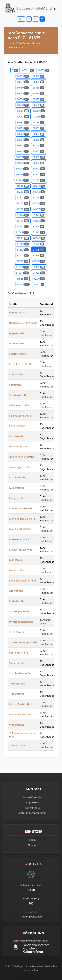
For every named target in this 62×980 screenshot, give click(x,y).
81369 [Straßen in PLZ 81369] (39, 192)
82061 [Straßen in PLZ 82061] (39, 284)
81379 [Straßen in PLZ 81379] (23, 209)
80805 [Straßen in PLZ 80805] (38, 140)
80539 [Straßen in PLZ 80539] (23, 93)
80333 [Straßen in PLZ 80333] (44, 70)
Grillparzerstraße (19, 405)
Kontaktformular (31, 797)
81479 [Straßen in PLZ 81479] (23, 221)
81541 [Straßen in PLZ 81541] (23, 226)
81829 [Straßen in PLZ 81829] (39, 273)
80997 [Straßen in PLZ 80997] (39, 169)
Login (31, 840)
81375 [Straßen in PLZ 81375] (22, 203)
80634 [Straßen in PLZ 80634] (38, 93)
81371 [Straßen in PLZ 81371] (23, 198)
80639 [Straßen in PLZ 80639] (38, 105)
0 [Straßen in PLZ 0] (15, 70)
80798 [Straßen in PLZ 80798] (38, 122)
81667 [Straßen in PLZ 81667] (39, 238)
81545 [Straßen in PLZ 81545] (22, 232)
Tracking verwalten (31, 917)
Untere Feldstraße (20, 704)
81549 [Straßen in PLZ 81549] (23, 238)
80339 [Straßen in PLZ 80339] (38, 82)
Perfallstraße (17, 601)
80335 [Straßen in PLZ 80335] (23, 76)
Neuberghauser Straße (23, 580)
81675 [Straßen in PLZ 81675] (38, 250)
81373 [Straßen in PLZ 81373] (38, 198)
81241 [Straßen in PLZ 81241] (39, 174)
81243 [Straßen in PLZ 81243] (22, 180)
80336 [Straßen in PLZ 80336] (38, 76)
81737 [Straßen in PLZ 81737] (38, 261)
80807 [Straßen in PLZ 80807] (23, 146)
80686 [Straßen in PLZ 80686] (23, 111)
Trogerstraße (17, 694)
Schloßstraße (17, 632)
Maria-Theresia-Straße (22, 519)
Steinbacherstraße (20, 673)
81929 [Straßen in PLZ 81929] (23, 284)
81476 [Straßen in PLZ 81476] (23, 215)
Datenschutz (31, 808)
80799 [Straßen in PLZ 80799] (23, 128)
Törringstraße (17, 683)
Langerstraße (17, 498)
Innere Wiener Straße (22, 457)
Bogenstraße (17, 333)
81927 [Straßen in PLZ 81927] (38, 279)
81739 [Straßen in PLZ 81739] (22, 267)
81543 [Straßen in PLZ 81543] (38, 226)
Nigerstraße (16, 591)
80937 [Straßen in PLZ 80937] (22, 157)
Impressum (31, 802)
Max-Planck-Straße (20, 529)
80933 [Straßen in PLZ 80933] (23, 151)
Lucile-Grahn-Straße (21, 508)
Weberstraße (17, 725)
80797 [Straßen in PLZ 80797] (23, 122)
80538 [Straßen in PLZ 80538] (38, 88)
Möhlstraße (16, 560)
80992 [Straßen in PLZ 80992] (23, 163)
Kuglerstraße (17, 488)
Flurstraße (15, 385)
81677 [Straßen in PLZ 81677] (23, 255)
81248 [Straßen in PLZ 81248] (39, 186)
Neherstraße (17, 570)
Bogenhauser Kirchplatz (23, 323)
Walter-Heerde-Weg (21, 714)
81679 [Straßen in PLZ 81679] (38, 255)
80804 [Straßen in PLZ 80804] (23, 140)
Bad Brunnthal (18, 312)
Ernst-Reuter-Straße (21, 364)
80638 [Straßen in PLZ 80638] (23, 105)
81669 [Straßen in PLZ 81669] (23, 244)
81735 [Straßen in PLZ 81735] (22, 261)
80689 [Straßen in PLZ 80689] (23, 117)
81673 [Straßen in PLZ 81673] (23, 250)
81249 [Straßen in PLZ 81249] (23, 192)
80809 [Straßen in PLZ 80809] (38, 146)
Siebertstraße (17, 663)
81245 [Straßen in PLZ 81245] (39, 180)
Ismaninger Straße (20, 467)
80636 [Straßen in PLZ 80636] (23, 99)
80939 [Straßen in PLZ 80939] (39, 157)
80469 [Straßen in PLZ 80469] (23, 88)
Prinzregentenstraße (21, 622)
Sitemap (31, 845)
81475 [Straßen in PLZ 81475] (39, 209)
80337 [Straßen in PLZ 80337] (23, 82)
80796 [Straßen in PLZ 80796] (39, 117)
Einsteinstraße (18, 354)
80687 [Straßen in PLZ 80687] (39, 111)
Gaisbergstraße (18, 395)
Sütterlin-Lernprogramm (31, 813)
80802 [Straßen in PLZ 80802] (23, 134)
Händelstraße (17, 426)
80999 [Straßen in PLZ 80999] (22, 174)
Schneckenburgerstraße (23, 642)
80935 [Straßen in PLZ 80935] (38, 151)
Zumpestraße (17, 745)
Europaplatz (16, 374)
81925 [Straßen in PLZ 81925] (22, 279)
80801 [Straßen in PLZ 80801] (38, 128)
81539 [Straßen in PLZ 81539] (39, 221)
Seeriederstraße (19, 653)
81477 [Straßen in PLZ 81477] (38, 215)
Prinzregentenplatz (20, 611)
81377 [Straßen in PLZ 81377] (38, 203)
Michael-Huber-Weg (21, 550)
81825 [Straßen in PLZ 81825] (39, 267)
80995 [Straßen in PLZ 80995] (22, 169)
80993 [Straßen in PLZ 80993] (38, 163)
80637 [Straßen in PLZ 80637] (38, 99)
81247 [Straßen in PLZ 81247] (23, 186)
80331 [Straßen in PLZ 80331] (28, 70)
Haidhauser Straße (20, 416)
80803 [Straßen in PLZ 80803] (38, 134)
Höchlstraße (16, 436)
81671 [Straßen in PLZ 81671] (38, 244)
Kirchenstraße (17, 477)
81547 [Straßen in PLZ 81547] (39, 232)
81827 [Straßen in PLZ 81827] (22, 273)
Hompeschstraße (19, 446)
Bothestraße (16, 343)
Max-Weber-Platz (19, 539)
